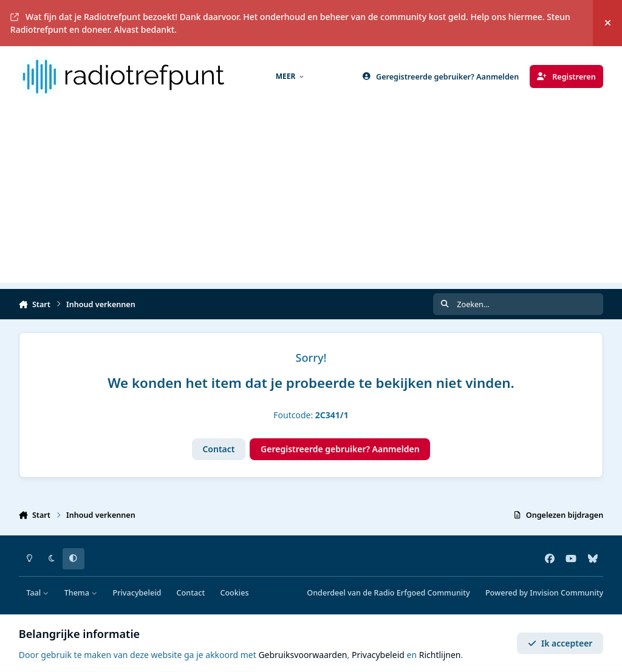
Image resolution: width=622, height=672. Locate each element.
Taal (37, 593)
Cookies (234, 593)
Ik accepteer (560, 643)
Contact (218, 449)
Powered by (544, 593)
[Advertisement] (311, 198)
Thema (81, 593)
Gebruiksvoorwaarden (302, 655)
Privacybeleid (137, 593)
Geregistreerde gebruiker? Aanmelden (340, 449)
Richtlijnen (440, 655)
